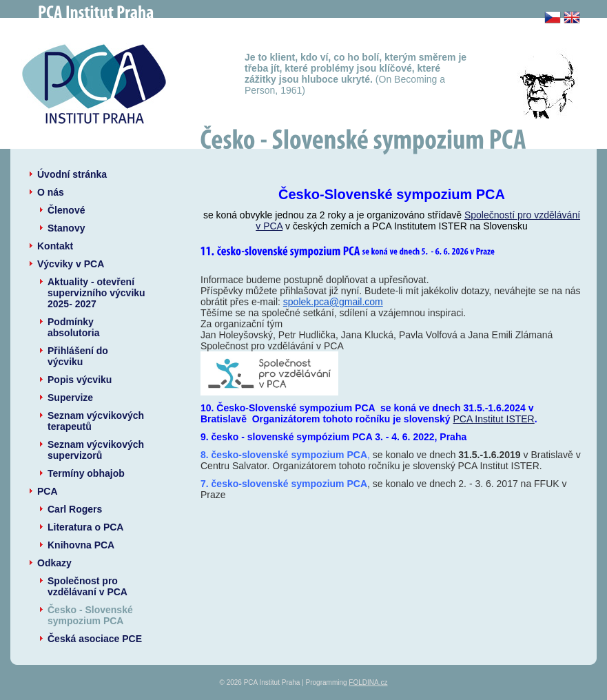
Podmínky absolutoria (73, 327)
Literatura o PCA (85, 527)
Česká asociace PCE (95, 639)
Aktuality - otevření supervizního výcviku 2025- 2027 (96, 293)
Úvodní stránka (72, 174)
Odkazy (54, 563)
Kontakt (55, 246)
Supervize (70, 398)
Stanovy (66, 228)
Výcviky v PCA (71, 264)
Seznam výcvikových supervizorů (96, 450)
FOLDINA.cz (368, 682)
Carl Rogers (75, 509)
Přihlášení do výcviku (78, 356)
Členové (66, 210)
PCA (48, 491)
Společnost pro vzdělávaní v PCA (88, 586)
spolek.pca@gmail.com (333, 302)
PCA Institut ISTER (493, 419)
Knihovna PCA (81, 545)
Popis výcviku (80, 380)
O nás (51, 192)
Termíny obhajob (86, 473)
